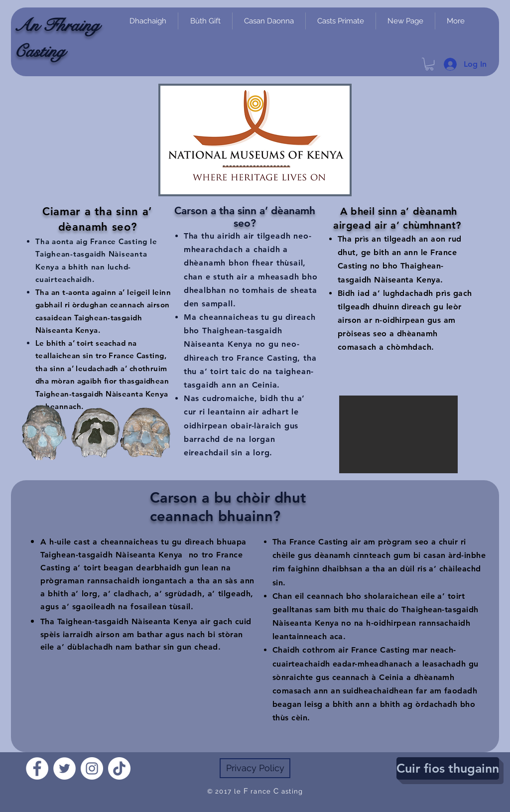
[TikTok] (119, 768)
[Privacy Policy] (255, 768)
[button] (398, 434)
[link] (429, 64)
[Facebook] (37, 768)
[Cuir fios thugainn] (448, 768)
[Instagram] (92, 768)
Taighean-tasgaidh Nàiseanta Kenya (112, 555)
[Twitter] (64, 768)
